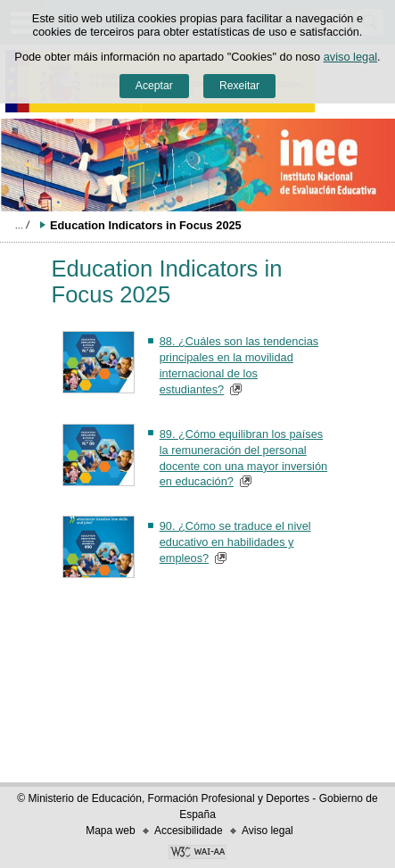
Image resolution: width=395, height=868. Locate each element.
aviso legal (350, 57)
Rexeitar (239, 86)
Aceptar (154, 86)
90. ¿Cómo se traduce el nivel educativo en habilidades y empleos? (235, 542)
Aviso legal (267, 831)
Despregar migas (22, 225)
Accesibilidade (189, 831)
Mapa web (110, 831)
